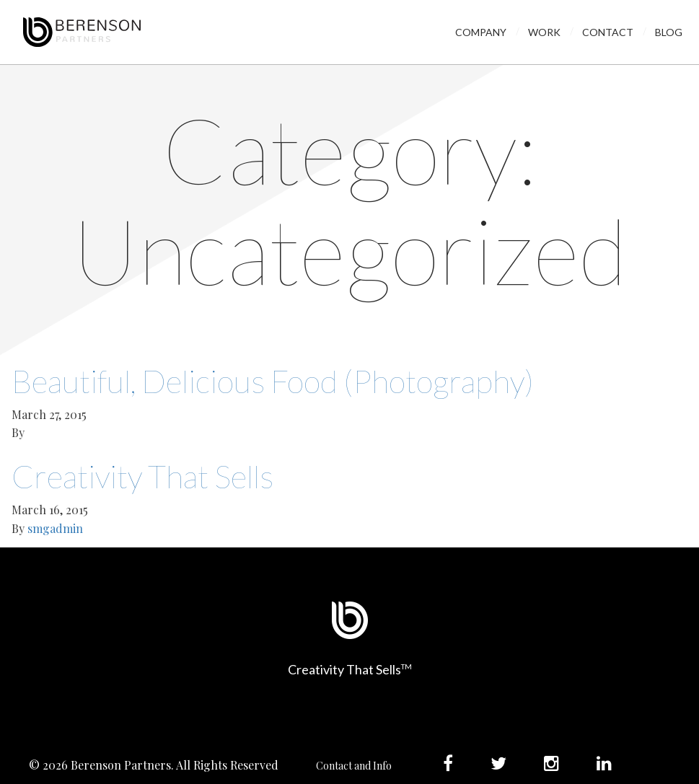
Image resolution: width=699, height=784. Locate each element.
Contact (608, 32)
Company (481, 32)
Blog (669, 32)
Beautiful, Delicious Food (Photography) (273, 381)
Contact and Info (354, 766)
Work (544, 32)
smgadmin (55, 528)
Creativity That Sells (142, 476)
